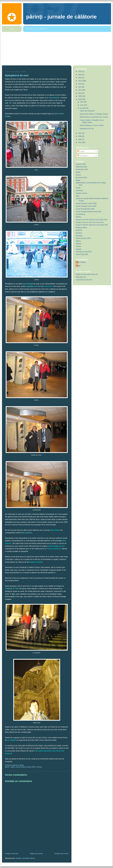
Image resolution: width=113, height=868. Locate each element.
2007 (80, 133)
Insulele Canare (81, 193)
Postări (81, 151)
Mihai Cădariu (81, 262)
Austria (78, 175)
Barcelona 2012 (81, 177)
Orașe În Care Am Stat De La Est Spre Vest (91, 220)
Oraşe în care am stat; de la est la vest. (90, 222)
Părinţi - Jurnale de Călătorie (61, 17)
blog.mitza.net (81, 277)
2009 (80, 96)
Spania (78, 241)
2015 (80, 81)
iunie (82, 105)
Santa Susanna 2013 (83, 238)
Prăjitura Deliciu (81, 228)
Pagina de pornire (36, 854)
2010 (80, 93)
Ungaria (79, 249)
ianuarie (83, 108)
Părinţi (78, 266)
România (79, 236)
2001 (80, 142)
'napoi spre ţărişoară (87, 111)
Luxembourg (80, 214)
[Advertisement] (56, 49)
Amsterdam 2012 (82, 169)
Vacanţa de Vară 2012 (84, 252)
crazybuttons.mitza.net (84, 280)
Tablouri (79, 244)
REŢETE (79, 230)
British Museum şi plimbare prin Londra (94, 117)
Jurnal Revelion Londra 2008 (26, 767)
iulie (82, 102)
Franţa (78, 188)
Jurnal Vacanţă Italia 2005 (85, 209)
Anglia (12, 767)
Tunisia (78, 246)
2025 (80, 71)
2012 (80, 90)
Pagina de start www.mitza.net (87, 274)
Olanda (78, 217)
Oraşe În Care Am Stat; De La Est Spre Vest (92, 225)
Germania (79, 190)
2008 (80, 99)
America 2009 (81, 164)
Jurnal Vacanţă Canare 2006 (86, 206)
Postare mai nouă (12, 854)
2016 (80, 78)
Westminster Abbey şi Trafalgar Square (94, 114)
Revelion (39, 767)
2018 (80, 75)
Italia (77, 196)
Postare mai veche (62, 854)
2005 (80, 139)
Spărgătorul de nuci (17, 75)
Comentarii (82, 155)
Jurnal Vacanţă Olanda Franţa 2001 (89, 212)
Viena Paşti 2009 (82, 254)
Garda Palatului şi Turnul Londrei (92, 125)
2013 (80, 87)
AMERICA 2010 (81, 167)
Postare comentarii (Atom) (25, 858)
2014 (80, 84)
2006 (80, 136)
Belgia (78, 180)
